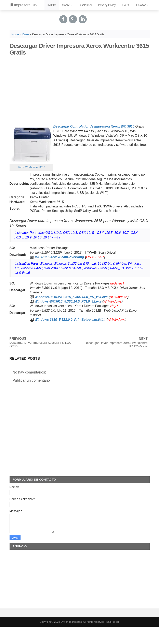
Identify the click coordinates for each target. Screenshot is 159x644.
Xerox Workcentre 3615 (31, 167)
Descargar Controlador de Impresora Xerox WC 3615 (94, 126)
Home (15, 34)
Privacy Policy (107, 5)
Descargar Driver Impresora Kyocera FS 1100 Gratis (41, 344)
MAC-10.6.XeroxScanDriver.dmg (59, 257)
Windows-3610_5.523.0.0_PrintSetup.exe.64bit (70, 320)
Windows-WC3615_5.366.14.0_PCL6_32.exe (68, 301)
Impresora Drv (24, 5)
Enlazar (142, 5)
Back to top (113, 622)
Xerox (26, 34)
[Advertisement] (80, 91)
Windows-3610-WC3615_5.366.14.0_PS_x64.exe (71, 297)
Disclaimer (85, 5)
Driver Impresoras (71, 622)
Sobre (67, 5)
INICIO (52, 5)
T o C (125, 5)
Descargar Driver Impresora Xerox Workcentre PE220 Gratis (116, 345)
